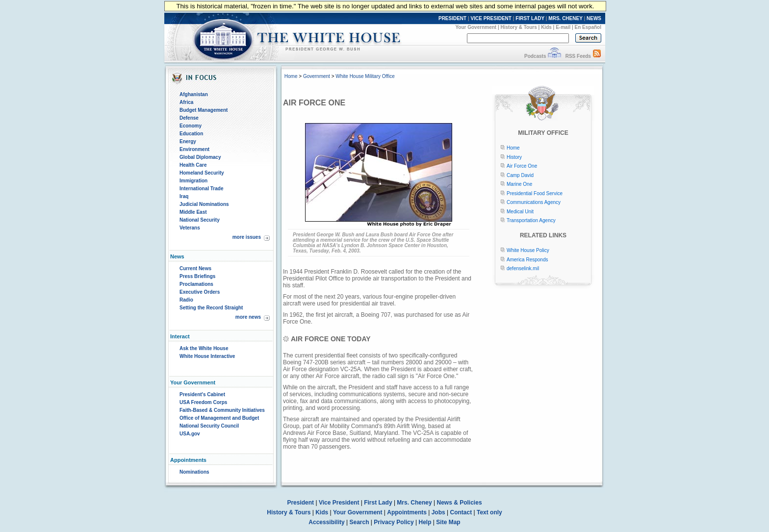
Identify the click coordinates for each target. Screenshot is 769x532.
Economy (191, 126)
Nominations (194, 472)
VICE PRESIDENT (491, 18)
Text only (489, 512)
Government (317, 76)
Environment (194, 149)
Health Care (193, 165)
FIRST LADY (530, 18)
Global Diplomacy (200, 157)
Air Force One (522, 166)
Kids (546, 27)
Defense (189, 118)
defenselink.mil (523, 268)
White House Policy (528, 250)
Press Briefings (197, 276)
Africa (186, 102)
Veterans (190, 228)
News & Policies (460, 503)
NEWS (594, 18)
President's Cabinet (202, 394)
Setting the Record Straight (211, 308)
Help (425, 522)
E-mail (563, 27)
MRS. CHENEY (565, 18)
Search (359, 522)
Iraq (184, 196)
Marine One (519, 184)
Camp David (520, 175)
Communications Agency (534, 202)
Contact (461, 512)
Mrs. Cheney (414, 503)
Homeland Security (202, 173)
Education (191, 134)
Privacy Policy (394, 522)
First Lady (378, 503)
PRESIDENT (452, 18)
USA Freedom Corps (203, 402)
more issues (247, 237)
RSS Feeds (578, 56)
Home (291, 76)
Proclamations (196, 284)
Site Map (448, 522)
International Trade (201, 189)
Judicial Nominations (204, 204)
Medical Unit (520, 212)
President (300, 503)
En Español (588, 27)
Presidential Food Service (535, 193)
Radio (186, 300)
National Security (200, 220)
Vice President (339, 503)
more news (248, 317)
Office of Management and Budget (219, 418)
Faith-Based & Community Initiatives (222, 410)
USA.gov (190, 434)
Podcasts (535, 56)
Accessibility (326, 522)
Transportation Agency (531, 220)
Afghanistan (194, 94)
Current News (195, 268)
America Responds (527, 260)
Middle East (193, 212)
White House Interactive (207, 356)
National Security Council (209, 426)
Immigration (193, 181)
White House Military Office (365, 76)
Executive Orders (200, 292)
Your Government (476, 27)
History (514, 157)
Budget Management (204, 110)
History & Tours (519, 27)
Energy (188, 141)
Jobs (438, 512)
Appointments (407, 512)
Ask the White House (204, 348)
